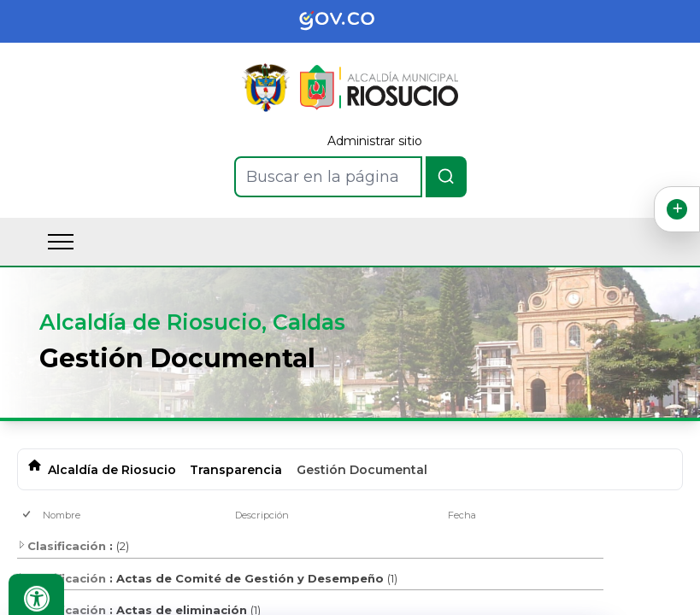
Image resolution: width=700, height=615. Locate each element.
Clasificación (62, 546)
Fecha (462, 515)
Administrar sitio (375, 141)
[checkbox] (28, 515)
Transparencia (236, 470)
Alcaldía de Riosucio (112, 470)
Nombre (62, 515)
